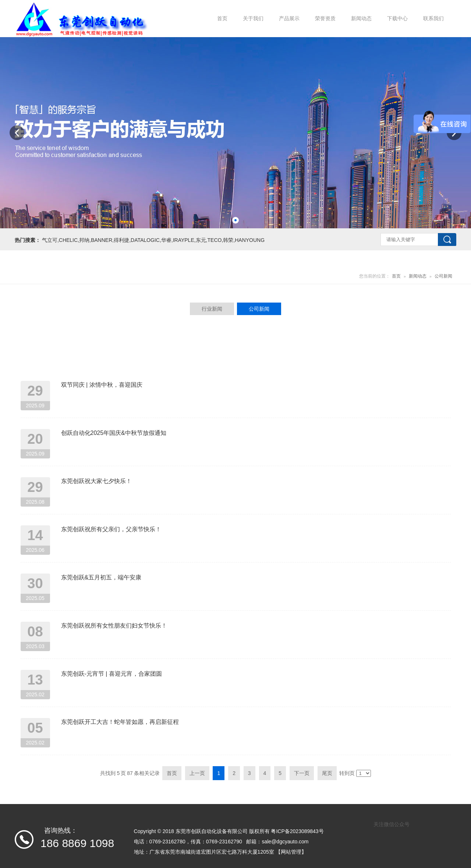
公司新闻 (443, 276)
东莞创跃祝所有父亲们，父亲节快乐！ (111, 529)
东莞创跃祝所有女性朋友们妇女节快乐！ (114, 626)
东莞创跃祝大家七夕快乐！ (96, 481)
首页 (396, 276)
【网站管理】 (291, 852)
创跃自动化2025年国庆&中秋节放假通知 (114, 433)
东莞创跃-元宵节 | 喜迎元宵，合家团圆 (111, 674)
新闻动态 (418, 276)
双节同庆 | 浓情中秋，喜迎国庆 (102, 385)
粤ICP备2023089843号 (297, 831)
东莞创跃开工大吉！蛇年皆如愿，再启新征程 (120, 722)
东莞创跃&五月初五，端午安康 (101, 577)
